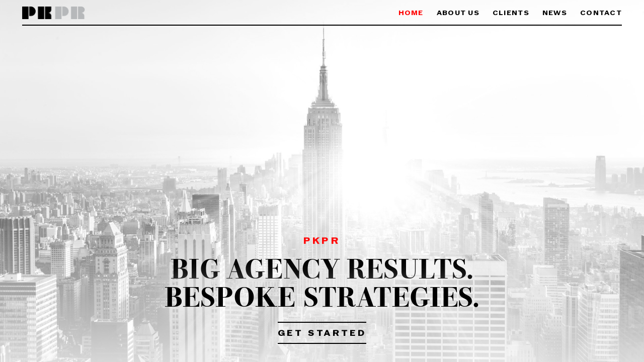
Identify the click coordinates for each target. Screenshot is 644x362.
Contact (601, 13)
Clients (511, 13)
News (555, 13)
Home (411, 13)
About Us (458, 13)
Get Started (322, 334)
